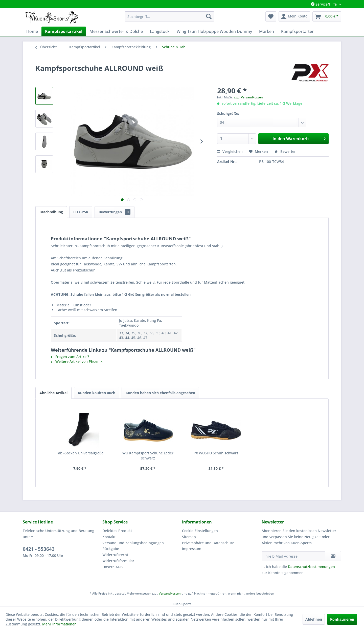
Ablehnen (314, 619)
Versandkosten (170, 593)
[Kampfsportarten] (298, 31)
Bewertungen (115, 212)
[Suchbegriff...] (169, 16)
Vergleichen (230, 151)
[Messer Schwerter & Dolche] (116, 31)
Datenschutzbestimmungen (311, 567)
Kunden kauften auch (97, 393)
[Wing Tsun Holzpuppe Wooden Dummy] (214, 31)
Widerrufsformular (118, 561)
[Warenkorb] (327, 16)
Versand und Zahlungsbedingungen (133, 543)
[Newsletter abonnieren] (333, 556)
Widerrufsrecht (115, 555)
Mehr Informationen (59, 624)
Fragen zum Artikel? (70, 357)
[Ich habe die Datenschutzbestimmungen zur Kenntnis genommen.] (263, 566)
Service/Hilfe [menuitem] (324, 4)
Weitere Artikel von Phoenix (77, 361)
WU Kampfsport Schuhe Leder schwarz (148, 456)
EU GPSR (81, 212)
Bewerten (285, 151)
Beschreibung (51, 212)
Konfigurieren (342, 619)
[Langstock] (160, 31)
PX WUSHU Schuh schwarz (216, 453)
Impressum (192, 549)
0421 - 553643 (39, 549)
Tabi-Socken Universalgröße (80, 453)
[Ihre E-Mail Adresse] (293, 556)
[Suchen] (209, 16)
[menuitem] (169, 16)
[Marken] (267, 31)
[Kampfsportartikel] (64, 31)
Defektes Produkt (117, 531)
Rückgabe (111, 549)
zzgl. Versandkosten (248, 97)
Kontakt (109, 537)
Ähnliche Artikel (53, 393)
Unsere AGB (112, 567)
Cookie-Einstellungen (200, 531)
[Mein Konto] (294, 16)
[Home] (32, 31)
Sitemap (189, 537)
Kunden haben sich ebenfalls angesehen (160, 393)
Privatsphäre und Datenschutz (208, 543)
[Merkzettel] (271, 16)
